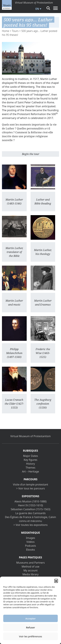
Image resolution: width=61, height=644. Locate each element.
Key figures (30, 460)
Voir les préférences (30, 636)
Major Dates (30, 456)
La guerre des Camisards (31, 513)
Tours (15, 31)
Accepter (30, 618)
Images (31, 538)
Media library (30, 574)
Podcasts (30, 546)
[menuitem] (38, 9)
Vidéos (31, 542)
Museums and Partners (30, 563)
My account (30, 570)
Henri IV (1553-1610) (30, 505)
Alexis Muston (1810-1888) (30, 501)
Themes (30, 468)
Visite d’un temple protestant (30, 485)
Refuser (30, 627)
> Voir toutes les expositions (31, 525)
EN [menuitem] (37, 9)
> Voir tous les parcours (31, 488)
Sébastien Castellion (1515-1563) (30, 509)
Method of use (30, 567)
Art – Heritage (30, 471)
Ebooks (30, 550)
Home (6, 31)
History (31, 464)
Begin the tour (31, 154)
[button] (56, 581)
